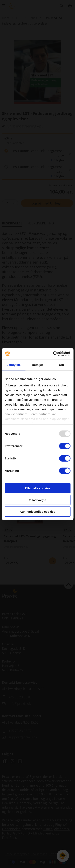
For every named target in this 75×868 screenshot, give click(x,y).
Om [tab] (61, 365)
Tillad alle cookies (37, 488)
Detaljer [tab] (38, 365)
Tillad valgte (37, 500)
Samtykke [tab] (13, 365)
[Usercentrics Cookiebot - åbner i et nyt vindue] (53, 354)
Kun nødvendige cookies (38, 512)
